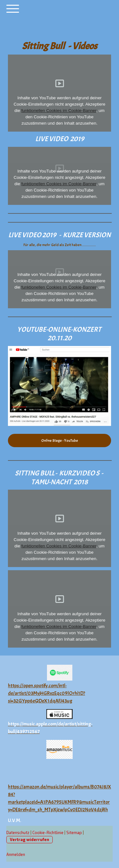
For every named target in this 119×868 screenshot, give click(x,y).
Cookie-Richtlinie (48, 832)
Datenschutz (18, 832)
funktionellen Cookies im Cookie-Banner (59, 111)
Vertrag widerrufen (30, 839)
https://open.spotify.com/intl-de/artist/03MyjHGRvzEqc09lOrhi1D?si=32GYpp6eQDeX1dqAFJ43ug (46, 693)
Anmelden (16, 854)
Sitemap (74, 832)
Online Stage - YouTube (60, 441)
